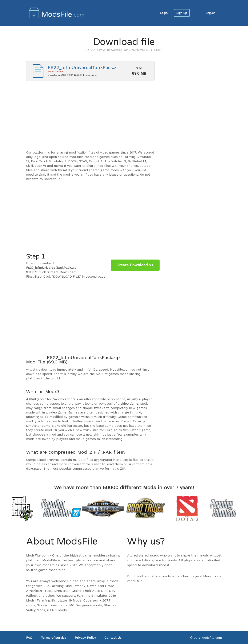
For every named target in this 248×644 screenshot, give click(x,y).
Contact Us (113, 638)
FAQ (29, 638)
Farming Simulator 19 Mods (59, 600)
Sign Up (182, 13)
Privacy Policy (85, 638)
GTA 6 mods (57, 610)
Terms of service (53, 638)
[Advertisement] (90, 118)
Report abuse (56, 72)
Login (164, 13)
